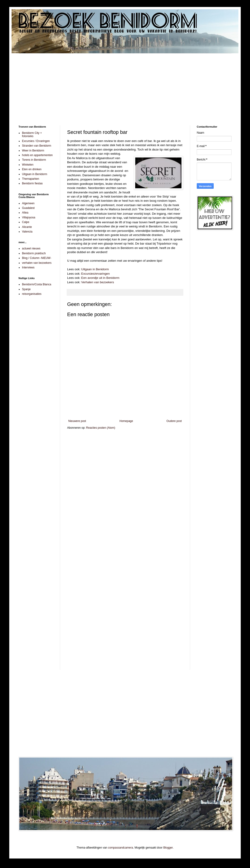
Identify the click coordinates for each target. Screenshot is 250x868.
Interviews (28, 267)
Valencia (27, 232)
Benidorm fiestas (32, 183)
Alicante (27, 227)
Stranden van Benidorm (37, 146)
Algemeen (28, 203)
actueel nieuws (31, 248)
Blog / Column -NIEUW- (37, 258)
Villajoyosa (29, 217)
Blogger (168, 848)
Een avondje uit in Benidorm (100, 278)
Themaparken (31, 179)
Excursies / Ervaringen (36, 141)
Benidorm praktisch (34, 253)
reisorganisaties (32, 294)
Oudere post (174, 421)
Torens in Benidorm (34, 160)
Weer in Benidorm (33, 151)
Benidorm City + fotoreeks (32, 135)
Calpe (26, 222)
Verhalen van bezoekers (98, 282)
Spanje (26, 289)
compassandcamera (121, 848)
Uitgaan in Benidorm (95, 269)
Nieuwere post (77, 421)
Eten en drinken (32, 169)
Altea (25, 213)
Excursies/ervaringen (95, 274)
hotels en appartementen (37, 155)
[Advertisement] (125, 86)
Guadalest (28, 208)
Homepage (126, 421)
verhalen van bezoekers (37, 263)
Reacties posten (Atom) (101, 428)
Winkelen (28, 165)
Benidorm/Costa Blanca (37, 284)
